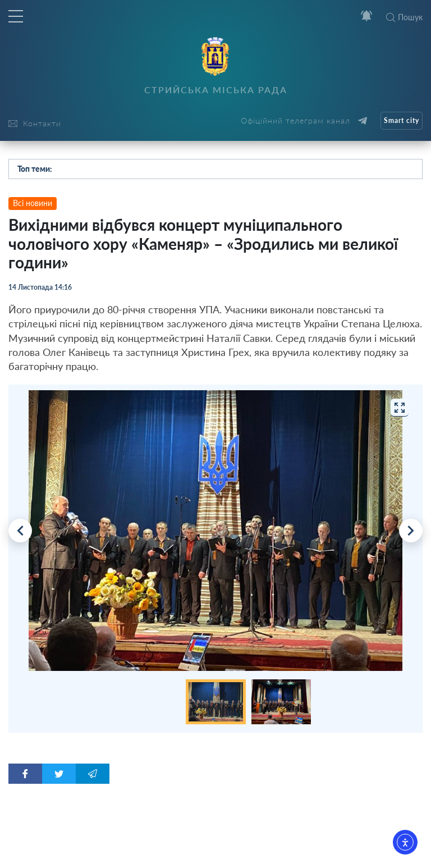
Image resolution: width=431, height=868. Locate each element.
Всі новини (33, 203)
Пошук (404, 17)
